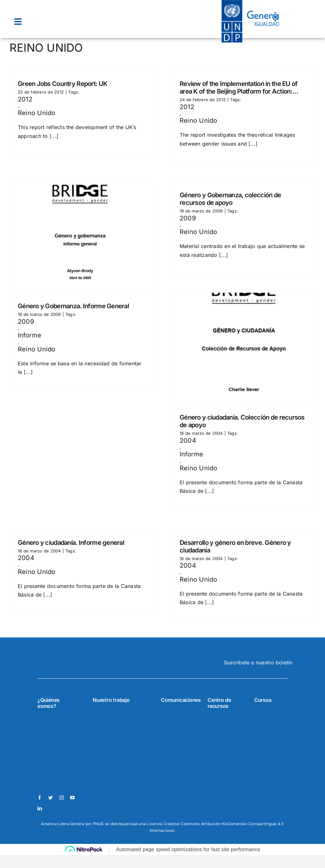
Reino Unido (37, 113)
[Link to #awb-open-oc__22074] (18, 22)
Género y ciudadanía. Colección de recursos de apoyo (242, 421)
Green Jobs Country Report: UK (63, 84)
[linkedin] (40, 808)
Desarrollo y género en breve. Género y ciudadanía (235, 546)
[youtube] (72, 798)
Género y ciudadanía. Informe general (71, 543)
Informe (30, 335)
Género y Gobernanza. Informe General (73, 306)
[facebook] (40, 798)
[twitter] (50, 798)
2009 (26, 322)
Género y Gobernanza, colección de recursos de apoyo (230, 199)
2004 (188, 441)
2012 (25, 99)
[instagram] (62, 798)
